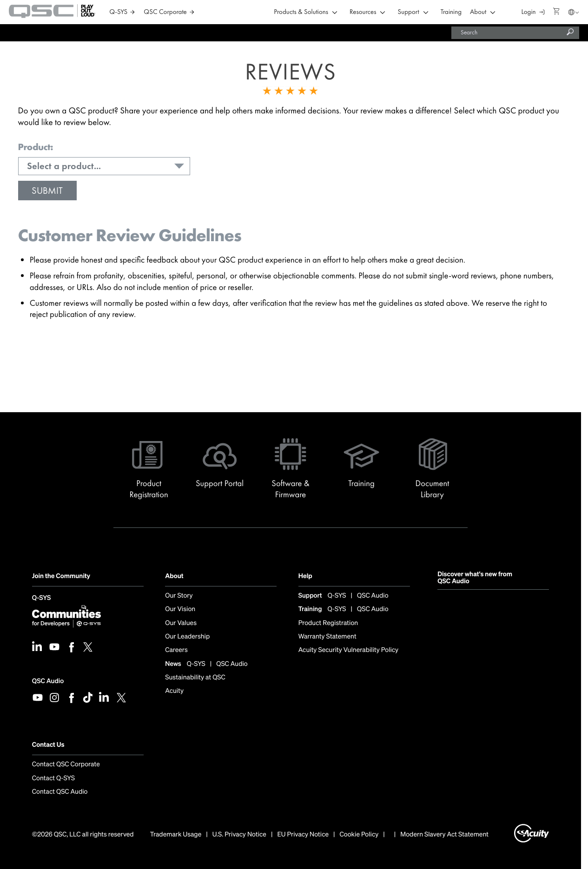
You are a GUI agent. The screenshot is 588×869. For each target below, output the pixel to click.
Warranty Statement (327, 637)
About (478, 12)
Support (409, 12)
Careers (176, 650)
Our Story (179, 596)
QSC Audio (48, 681)
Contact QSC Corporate (66, 764)
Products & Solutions (301, 12)
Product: (36, 147)
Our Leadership (187, 637)
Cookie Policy (359, 835)
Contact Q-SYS (53, 778)
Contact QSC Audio (60, 792)
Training (451, 12)
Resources (363, 12)
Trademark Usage (176, 835)
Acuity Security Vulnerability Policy (349, 650)
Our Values (181, 623)
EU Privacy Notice (303, 835)
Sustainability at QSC (195, 678)
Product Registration (328, 623)
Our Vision (180, 609)
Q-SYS (41, 599)
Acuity (174, 691)
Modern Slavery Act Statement (444, 835)
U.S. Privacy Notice (239, 835)
